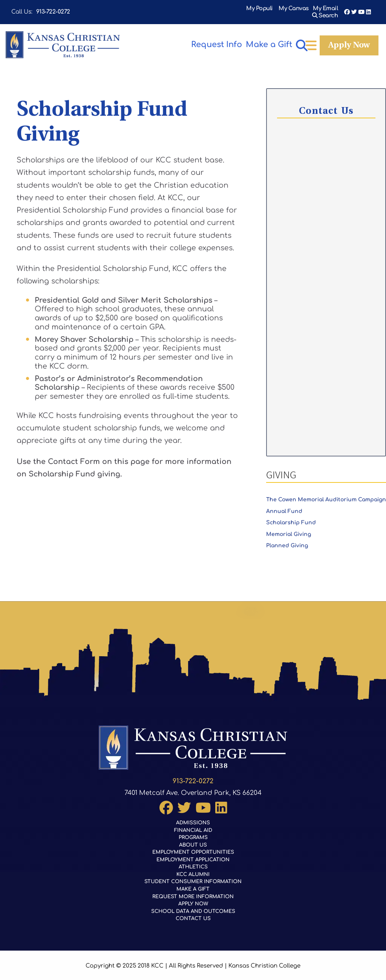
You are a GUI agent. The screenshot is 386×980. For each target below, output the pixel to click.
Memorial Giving (289, 530)
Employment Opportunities (193, 848)
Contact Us (193, 917)
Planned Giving (287, 541)
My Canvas (262, 9)
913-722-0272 (53, 9)
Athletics (193, 864)
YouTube (361, 9)
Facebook (347, 9)
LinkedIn (368, 9)
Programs (193, 833)
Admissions (193, 818)
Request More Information (193, 894)
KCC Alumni (193, 871)
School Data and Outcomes (193, 909)
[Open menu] (367, 40)
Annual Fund (284, 507)
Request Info (203, 39)
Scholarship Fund (291, 518)
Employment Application (193, 856)
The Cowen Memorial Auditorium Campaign (326, 495)
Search (328, 9)
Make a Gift (326, 39)
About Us (193, 841)
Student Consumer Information (193, 879)
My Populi (228, 9)
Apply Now (266, 40)
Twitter (354, 9)
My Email (295, 9)
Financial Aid (193, 825)
